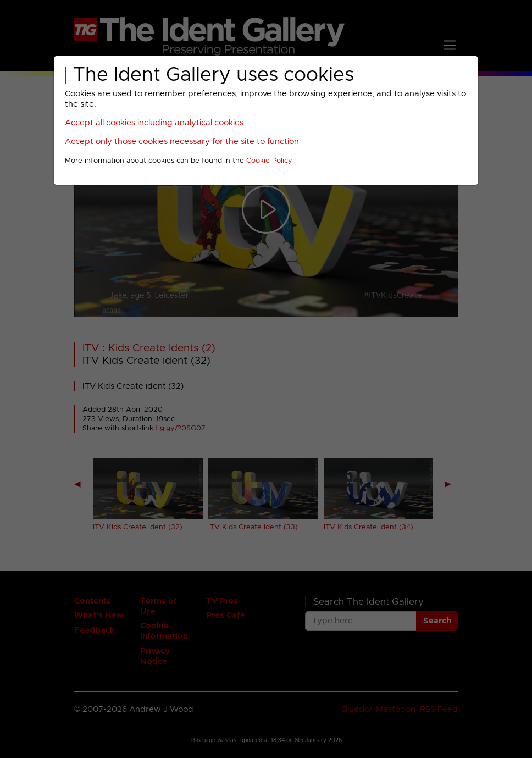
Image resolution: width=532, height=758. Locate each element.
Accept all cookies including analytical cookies (154, 123)
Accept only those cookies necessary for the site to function (182, 142)
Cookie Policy (269, 161)
